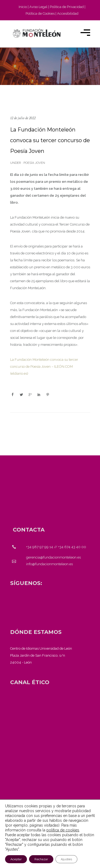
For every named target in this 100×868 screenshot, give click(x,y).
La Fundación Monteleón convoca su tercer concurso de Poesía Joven (50, 140)
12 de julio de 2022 (23, 118)
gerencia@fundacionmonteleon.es (53, 557)
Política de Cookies (40, 13)
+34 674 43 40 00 (72, 547)
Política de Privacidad (67, 7)
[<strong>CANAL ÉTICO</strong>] (30, 682)
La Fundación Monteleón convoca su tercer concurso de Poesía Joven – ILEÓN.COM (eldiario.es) (44, 367)
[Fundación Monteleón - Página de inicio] (37, 33)
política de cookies (63, 830)
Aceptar (16, 859)
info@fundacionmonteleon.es (49, 564)
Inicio (23, 7)
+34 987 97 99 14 (40, 547)
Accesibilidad (68, 13)
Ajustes (66, 859)
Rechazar (41, 859)
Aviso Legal (38, 7)
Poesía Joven (34, 163)
